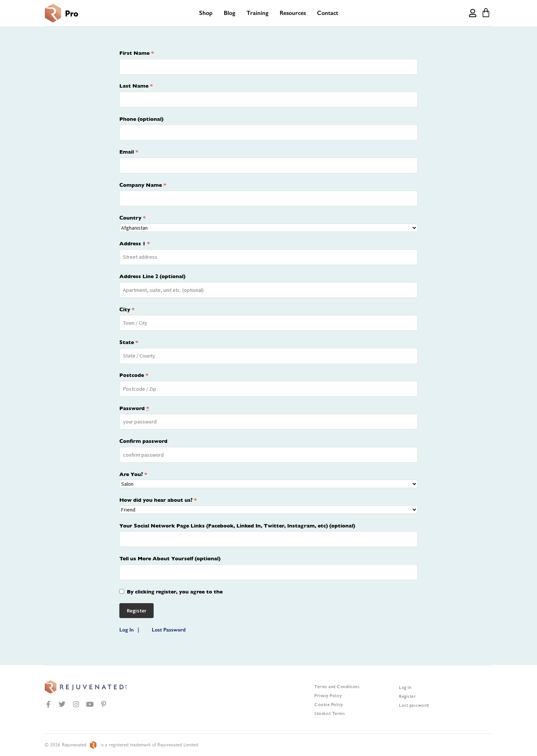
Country (133, 218)
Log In (127, 630)
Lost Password (169, 630)
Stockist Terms (330, 714)
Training (257, 13)
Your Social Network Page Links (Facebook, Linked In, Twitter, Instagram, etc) (237, 526)
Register (407, 696)
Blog (230, 13)
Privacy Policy (328, 696)
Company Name (143, 185)
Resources (293, 13)
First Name (137, 53)
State (129, 342)
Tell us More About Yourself (170, 558)
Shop (206, 13)
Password (134, 408)
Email (129, 152)
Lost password (414, 705)
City (127, 309)
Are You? (133, 474)
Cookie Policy (329, 705)
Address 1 (135, 243)
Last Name (136, 86)
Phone (141, 119)
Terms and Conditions (337, 687)
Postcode (134, 375)
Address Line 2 (152, 276)
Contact (328, 13)
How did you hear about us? (158, 500)
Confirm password (143, 441)
